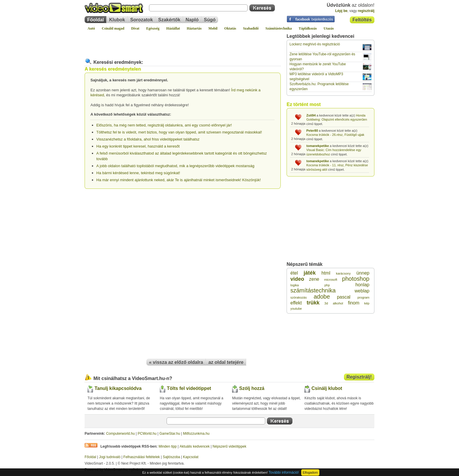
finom (353, 303)
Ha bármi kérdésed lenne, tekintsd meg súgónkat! (138, 173)
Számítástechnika (279, 28)
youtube (296, 309)
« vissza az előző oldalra (176, 362)
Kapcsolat (191, 457)
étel (294, 273)
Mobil (213, 28)
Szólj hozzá (252, 388)
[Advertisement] (183, 42)
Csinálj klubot (327, 388)
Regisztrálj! (359, 377)
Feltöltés (362, 20)
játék (310, 273)
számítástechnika (313, 290)
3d (326, 303)
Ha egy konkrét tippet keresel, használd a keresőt (138, 146)
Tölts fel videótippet (189, 388)
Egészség (153, 28)
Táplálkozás (308, 28)
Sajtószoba (171, 457)
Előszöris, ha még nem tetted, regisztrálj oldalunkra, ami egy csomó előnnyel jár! (164, 125)
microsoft (331, 280)
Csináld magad (113, 28)
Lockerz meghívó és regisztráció (315, 44)
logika (295, 285)
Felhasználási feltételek (142, 457)
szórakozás (299, 297)
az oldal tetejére (226, 362)
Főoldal (96, 20)
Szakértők (169, 20)
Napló (192, 20)
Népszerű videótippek (229, 446)
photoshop (356, 279)
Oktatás (230, 28)
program (363, 297)
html (326, 273)
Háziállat (173, 28)
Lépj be (341, 11)
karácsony (343, 273)
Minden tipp (168, 446)
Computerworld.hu (120, 434)
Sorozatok (142, 20)
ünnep (363, 273)
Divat (135, 28)
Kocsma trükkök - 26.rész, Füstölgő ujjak (335, 135)
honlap (362, 285)
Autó (91, 28)
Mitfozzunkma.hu (196, 434)
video (297, 279)
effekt (296, 303)
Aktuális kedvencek (195, 446)
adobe (322, 297)
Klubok (117, 20)
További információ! (284, 472)
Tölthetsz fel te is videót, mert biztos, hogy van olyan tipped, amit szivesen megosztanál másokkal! (179, 132)
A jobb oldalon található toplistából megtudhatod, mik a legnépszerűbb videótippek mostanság (175, 166)
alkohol (338, 303)
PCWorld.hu (147, 434)
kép (367, 303)
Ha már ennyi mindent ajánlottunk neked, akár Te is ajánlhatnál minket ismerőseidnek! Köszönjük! (179, 180)
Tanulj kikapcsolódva (118, 388)
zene (314, 279)
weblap (362, 291)
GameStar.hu (170, 434)
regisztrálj (366, 11)
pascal (344, 297)
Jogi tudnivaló (110, 457)
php (327, 285)
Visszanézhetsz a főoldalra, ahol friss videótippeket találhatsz (148, 139)
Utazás (329, 28)
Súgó (210, 20)
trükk (313, 303)
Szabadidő (251, 28)
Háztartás (194, 28)
